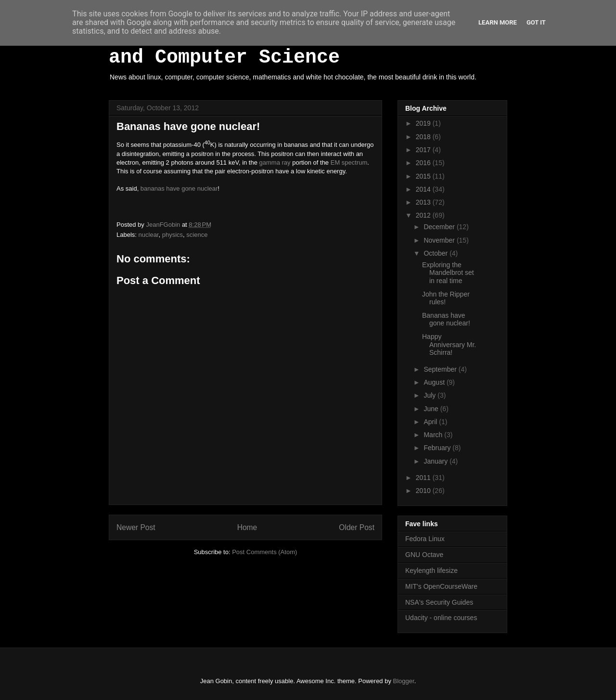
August (435, 382)
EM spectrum (349, 162)
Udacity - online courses (441, 618)
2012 (424, 215)
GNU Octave (424, 555)
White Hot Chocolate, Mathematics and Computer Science (294, 47)
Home (247, 527)
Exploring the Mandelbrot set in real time (448, 273)
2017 (424, 150)
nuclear (149, 235)
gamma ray (275, 162)
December (440, 227)
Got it (536, 22)
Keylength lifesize (431, 570)
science (197, 235)
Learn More (498, 22)
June (432, 409)
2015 (424, 176)
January (436, 461)
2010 (424, 491)
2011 (424, 478)
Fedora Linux (425, 539)
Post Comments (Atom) (264, 552)
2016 (424, 163)
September (441, 369)
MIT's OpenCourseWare (441, 586)
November (440, 240)
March (434, 435)
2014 (424, 189)
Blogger (404, 681)
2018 (424, 137)
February (438, 448)
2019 (424, 123)
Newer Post (136, 527)
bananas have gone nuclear (179, 188)
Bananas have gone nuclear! (446, 319)
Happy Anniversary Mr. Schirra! (449, 345)
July (430, 395)
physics (173, 235)
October (436, 253)
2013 (424, 202)
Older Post (357, 527)
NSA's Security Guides (439, 602)
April (431, 422)
